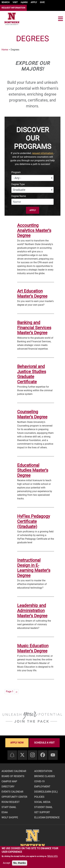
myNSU (24, 2)
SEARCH (6, 2)
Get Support (42, 812)
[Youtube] (53, 755)
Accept (7, 863)
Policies (39, 797)
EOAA (5, 812)
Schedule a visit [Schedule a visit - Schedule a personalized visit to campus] (44, 743)
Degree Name (19, 196)
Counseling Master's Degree (32, 414)
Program (16, 172)
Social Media (42, 802)
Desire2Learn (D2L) (46, 792)
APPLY (34, 2)
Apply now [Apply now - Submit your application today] (17, 743)
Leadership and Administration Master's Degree (32, 611)
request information (43, 153)
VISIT (15, 2)
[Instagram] (32, 755)
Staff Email (9, 807)
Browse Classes (44, 776)
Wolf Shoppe (10, 817)
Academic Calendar (14, 771)
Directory (8, 787)
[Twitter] (22, 755)
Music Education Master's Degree (33, 648)
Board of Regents (13, 776)
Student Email (43, 807)
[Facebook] (43, 755)
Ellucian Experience (47, 817)
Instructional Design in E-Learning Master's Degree (34, 568)
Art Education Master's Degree (32, 294)
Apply (33, 210)
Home (5, 50)
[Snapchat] (12, 755)
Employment (42, 787)
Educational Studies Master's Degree (33, 470)
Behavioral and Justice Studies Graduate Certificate (32, 374)
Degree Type (18, 184)
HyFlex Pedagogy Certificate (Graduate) (34, 521)
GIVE (42, 2)
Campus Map (9, 781)
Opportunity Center (14, 797)
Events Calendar (12, 792)
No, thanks (20, 863)
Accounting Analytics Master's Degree (34, 230)
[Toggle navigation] (60, 19)
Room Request (11, 802)
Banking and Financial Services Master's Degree (34, 328)
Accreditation (43, 771)
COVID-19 (39, 781)
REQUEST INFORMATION (13, 8)
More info (53, 856)
